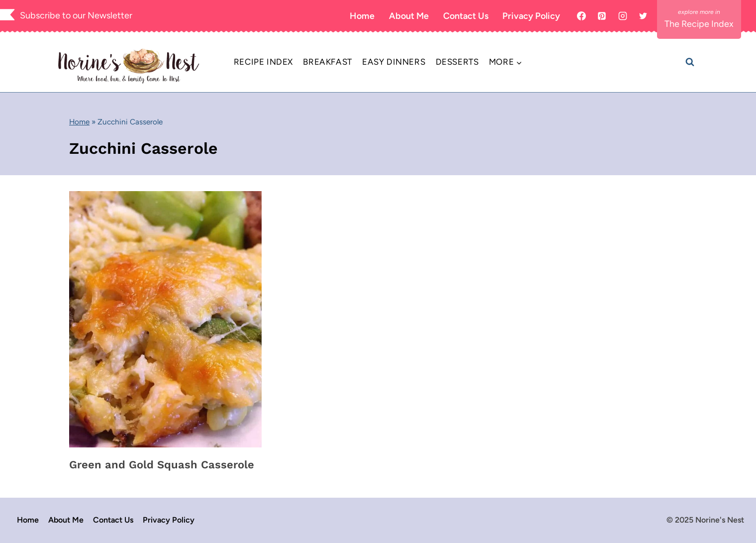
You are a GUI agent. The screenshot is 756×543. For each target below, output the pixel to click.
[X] (643, 16)
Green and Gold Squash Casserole (162, 465)
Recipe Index (263, 62)
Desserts (457, 62)
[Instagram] (623, 16)
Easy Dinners (394, 62)
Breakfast (327, 62)
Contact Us (466, 16)
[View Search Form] (690, 62)
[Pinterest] (602, 16)
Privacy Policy (531, 16)
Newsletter (110, 15)
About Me (409, 16)
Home (362, 16)
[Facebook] (581, 16)
